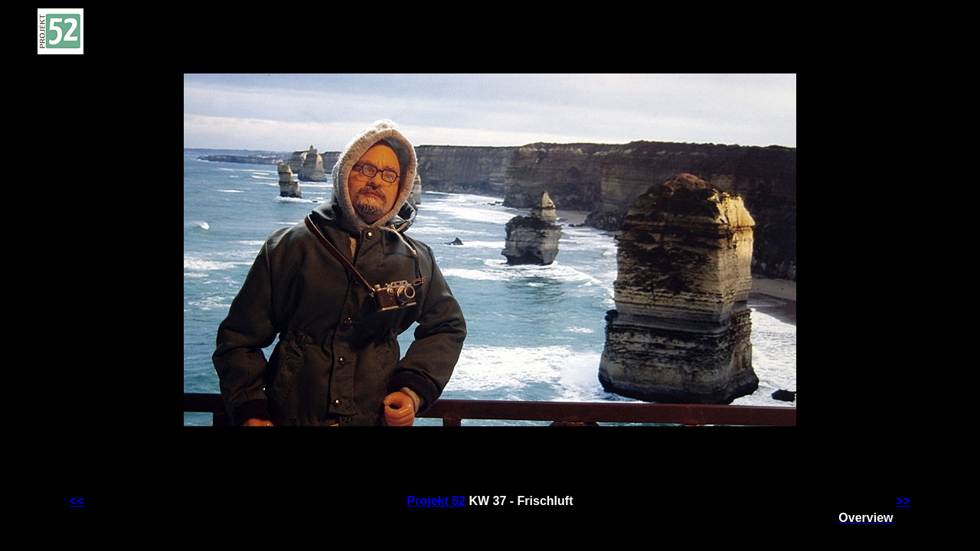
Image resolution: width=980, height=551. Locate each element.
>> (904, 501)
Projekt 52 (436, 501)
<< (77, 501)
